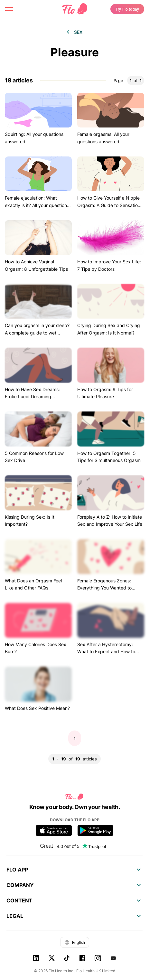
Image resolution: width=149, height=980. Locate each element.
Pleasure (75, 52)
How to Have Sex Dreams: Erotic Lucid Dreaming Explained (32, 397)
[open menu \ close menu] (9, 9)
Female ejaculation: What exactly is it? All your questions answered (37, 205)
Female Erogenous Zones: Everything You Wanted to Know (104, 588)
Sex (78, 32)
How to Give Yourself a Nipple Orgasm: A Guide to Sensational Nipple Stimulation (111, 205)
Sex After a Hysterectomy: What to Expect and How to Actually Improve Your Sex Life (109, 652)
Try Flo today (127, 9)
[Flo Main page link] (75, 9)
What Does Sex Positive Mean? (37, 708)
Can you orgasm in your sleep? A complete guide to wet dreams (37, 333)
